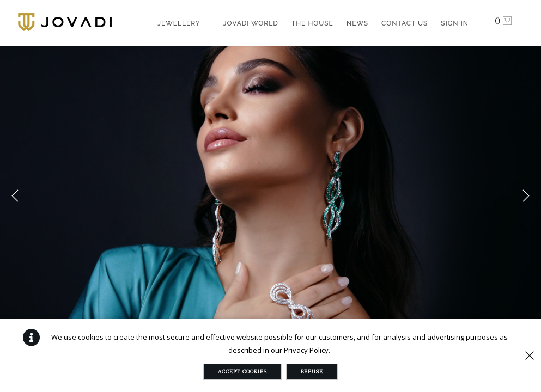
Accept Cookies (242, 372)
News (357, 23)
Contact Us (405, 23)
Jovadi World (251, 23)
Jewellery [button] (179, 23)
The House (312, 23)
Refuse (312, 372)
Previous (15, 196)
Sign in (455, 23)
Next (526, 196)
